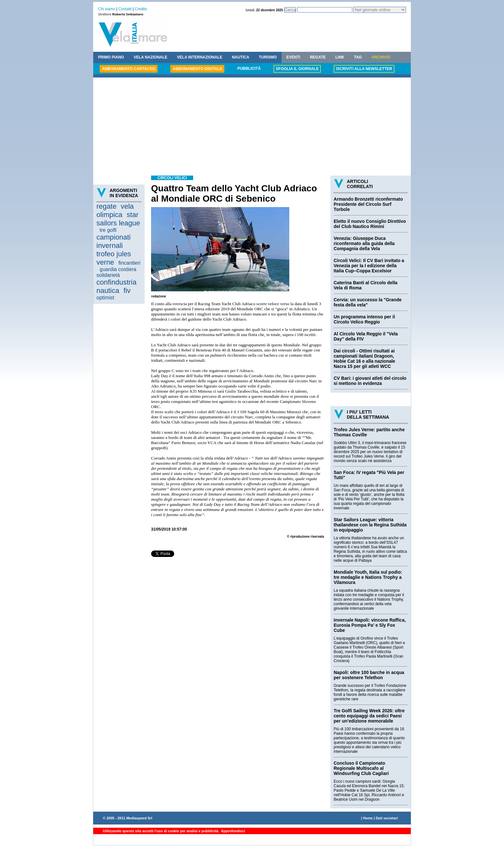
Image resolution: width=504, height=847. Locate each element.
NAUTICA (240, 57)
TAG (358, 57)
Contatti (125, 9)
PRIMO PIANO (111, 57)
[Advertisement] (252, 127)
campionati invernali (113, 241)
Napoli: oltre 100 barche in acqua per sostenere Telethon (369, 675)
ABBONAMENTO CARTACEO (129, 69)
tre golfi (108, 230)
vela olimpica (115, 210)
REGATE (318, 57)
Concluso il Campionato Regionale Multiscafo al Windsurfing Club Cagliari (361, 768)
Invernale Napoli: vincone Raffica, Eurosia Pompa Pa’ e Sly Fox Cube (370, 625)
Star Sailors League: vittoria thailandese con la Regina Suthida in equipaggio (370, 525)
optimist (105, 298)
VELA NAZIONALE (151, 57)
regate (106, 206)
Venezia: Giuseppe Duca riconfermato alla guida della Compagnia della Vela (364, 243)
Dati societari (387, 818)
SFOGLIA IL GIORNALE (297, 69)
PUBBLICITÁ (249, 68)
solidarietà (108, 275)
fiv (127, 291)
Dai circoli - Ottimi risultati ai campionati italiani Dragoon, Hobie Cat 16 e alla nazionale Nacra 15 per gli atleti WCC (364, 359)
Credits (141, 9)
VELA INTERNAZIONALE (200, 57)
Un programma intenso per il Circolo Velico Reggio (364, 319)
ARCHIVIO (381, 57)
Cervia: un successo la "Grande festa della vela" (368, 302)
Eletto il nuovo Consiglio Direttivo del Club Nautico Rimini (370, 224)
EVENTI (293, 57)
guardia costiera (118, 269)
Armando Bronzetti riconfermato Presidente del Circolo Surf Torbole (368, 204)
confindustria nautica (117, 286)
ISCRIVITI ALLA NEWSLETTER (364, 69)
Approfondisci (233, 831)
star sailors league (118, 219)
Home (368, 818)
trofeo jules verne (114, 258)
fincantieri (129, 263)
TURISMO (268, 57)
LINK (340, 57)
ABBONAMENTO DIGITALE (197, 69)
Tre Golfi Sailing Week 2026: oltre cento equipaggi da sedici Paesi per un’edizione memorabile (369, 716)
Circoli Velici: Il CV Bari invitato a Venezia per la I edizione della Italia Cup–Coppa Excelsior (369, 266)
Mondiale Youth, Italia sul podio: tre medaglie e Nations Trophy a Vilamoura (368, 577)
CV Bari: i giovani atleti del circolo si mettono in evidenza (370, 381)
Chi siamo (107, 9)
